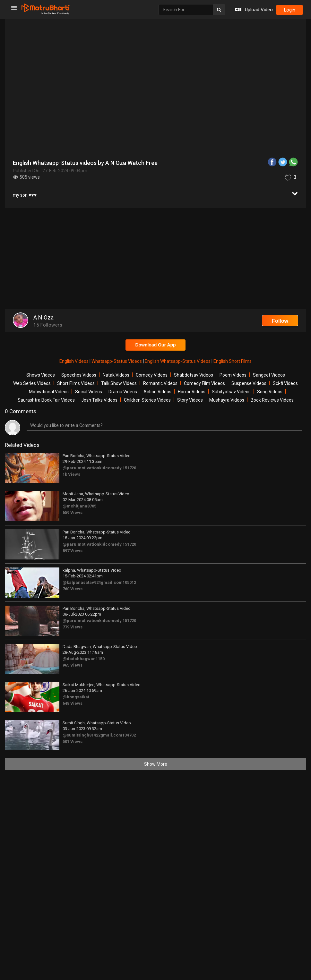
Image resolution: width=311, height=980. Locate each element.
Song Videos (270, 392)
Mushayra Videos (227, 400)
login (289, 10)
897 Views (73, 551)
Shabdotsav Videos (194, 375)
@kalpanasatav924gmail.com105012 (99, 582)
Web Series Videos (32, 383)
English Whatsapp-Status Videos (178, 361)
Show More (156, 764)
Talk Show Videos (119, 383)
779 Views (73, 627)
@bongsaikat (76, 697)
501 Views (73, 741)
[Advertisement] (155, 260)
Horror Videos (192, 392)
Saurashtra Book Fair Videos (46, 400)
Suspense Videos (249, 383)
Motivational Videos (49, 392)
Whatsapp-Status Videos (117, 361)
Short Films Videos (76, 383)
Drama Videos (123, 392)
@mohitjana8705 (79, 506)
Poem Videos (233, 375)
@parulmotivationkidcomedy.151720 (99, 468)
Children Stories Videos (147, 400)
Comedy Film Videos (204, 383)
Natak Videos (116, 375)
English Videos (74, 361)
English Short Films (233, 361)
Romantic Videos (160, 383)
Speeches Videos (79, 375)
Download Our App (155, 345)
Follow (280, 321)
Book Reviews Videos (272, 400)
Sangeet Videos (269, 375)
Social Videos (89, 392)
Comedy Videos (152, 375)
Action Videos (157, 392)
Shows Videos (41, 375)
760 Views (73, 589)
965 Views (73, 665)
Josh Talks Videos (99, 400)
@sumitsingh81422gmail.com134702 (99, 735)
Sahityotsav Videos (231, 392)
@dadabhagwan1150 (84, 659)
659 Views (73, 512)
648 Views (73, 703)
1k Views (71, 474)
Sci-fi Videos (285, 383)
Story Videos (190, 400)
